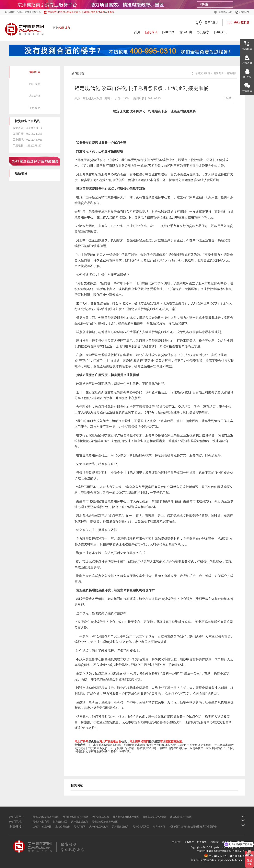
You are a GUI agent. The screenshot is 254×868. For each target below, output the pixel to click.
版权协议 (189, 842)
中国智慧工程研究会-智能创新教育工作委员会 (193, 827)
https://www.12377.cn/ (230, 860)
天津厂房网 (79, 827)
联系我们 (214, 842)
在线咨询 (247, 63)
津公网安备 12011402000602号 (225, 856)
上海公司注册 (63, 827)
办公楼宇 (203, 32)
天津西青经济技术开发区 (75, 817)
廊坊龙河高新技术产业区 (126, 817)
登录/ (208, 22)
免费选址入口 (225, 12)
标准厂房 (186, 32)
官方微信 (247, 91)
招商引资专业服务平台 (29, 12)
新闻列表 (35, 72)
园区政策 (220, 32)
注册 (215, 22)
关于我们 (177, 842)
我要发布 (244, 12)
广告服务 (202, 842)
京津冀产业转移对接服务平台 (81, 12)
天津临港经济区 (141, 827)
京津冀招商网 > (204, 73)
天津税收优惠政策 (99, 827)
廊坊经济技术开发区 (181, 817)
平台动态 (35, 108)
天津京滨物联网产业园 (155, 817)
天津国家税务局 (79, 822)
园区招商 (168, 32)
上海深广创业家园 (42, 827)
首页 (137, 32)
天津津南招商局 (41, 822)
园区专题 (35, 84)
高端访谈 (35, 96)
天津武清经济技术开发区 (46, 817)
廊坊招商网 (159, 827)
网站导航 (10, 12)
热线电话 (247, 49)
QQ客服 (247, 77)
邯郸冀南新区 (60, 822)
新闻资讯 (151, 32)
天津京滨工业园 (101, 817)
